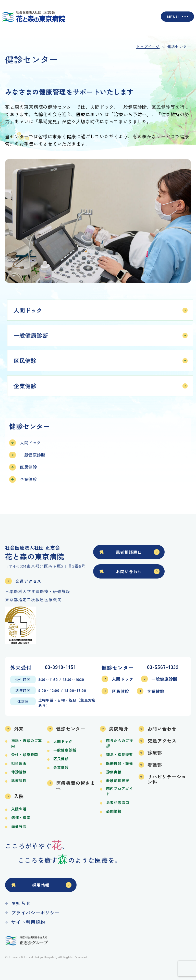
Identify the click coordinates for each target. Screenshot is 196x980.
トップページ (148, 46)
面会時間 (19, 826)
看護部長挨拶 (118, 781)
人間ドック (28, 310)
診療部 (155, 753)
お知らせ (21, 903)
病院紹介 (119, 729)
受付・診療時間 (25, 755)
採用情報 (41, 885)
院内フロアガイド (120, 791)
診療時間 (23, 690)
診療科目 (19, 781)
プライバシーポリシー (35, 912)
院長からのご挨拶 (120, 743)
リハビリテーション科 (167, 779)
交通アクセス (28, 581)
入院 (19, 796)
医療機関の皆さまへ (76, 786)
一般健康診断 (31, 335)
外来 (19, 729)
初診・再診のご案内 (27, 743)
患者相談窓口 (129, 552)
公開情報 (114, 811)
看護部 (155, 764)
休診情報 (19, 772)
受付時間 (23, 679)
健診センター (71, 729)
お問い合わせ (129, 571)
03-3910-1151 (60, 667)
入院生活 (19, 809)
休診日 (23, 701)
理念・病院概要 (120, 755)
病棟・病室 (21, 817)
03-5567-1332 (163, 667)
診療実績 (114, 772)
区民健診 (25, 360)
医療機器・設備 (120, 763)
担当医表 (19, 763)
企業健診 (25, 386)
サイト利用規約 (28, 922)
